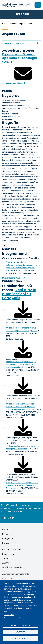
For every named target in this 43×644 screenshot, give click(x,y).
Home (5, 24)
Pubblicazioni (12, 281)
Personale (13, 24)
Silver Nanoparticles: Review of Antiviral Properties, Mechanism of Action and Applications (22, 485)
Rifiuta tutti (21, 632)
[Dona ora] (21, 518)
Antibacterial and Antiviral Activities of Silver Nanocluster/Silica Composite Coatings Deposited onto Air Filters (21, 407)
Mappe (5, 534)
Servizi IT (7, 558)
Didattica (9, 249)
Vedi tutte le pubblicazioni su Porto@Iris (19, 294)
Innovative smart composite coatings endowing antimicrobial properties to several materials (21, 364)
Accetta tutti (21, 639)
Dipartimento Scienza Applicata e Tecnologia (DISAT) (19, 58)
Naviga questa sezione (21, 43)
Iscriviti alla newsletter (12, 567)
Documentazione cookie (12, 618)
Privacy (6, 543)
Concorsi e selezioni (12, 550)
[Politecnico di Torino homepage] (16, 5)
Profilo (7, 91)
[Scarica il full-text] (23, 309)
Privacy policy (9, 615)
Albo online (7, 578)
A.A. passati (14, 278)
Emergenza (8, 538)
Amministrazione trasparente (16, 574)
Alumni (5, 563)
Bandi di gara (8, 554)
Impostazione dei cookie (21, 625)
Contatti (6, 530)
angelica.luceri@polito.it (15, 83)
